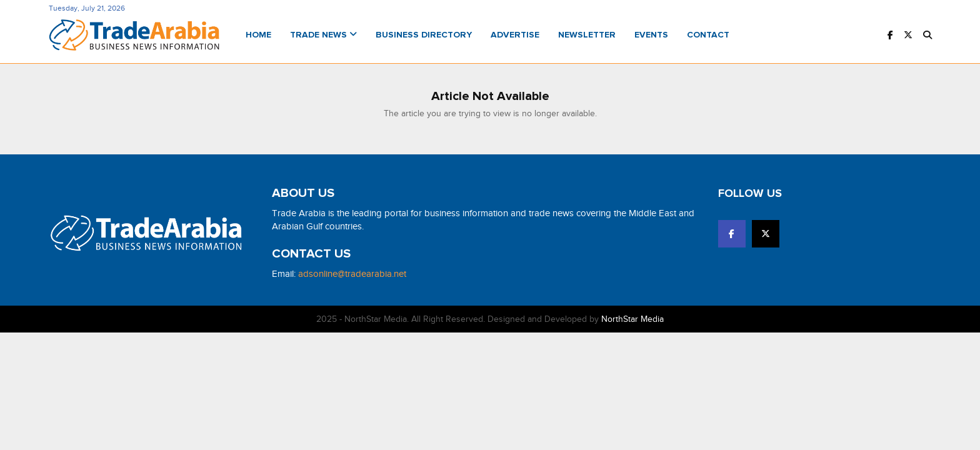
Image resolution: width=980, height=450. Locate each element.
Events (651, 35)
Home (258, 35)
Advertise (515, 35)
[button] (927, 35)
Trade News (323, 35)
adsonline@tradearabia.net (352, 274)
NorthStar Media (632, 319)
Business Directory (424, 35)
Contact (708, 35)
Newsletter (587, 35)
